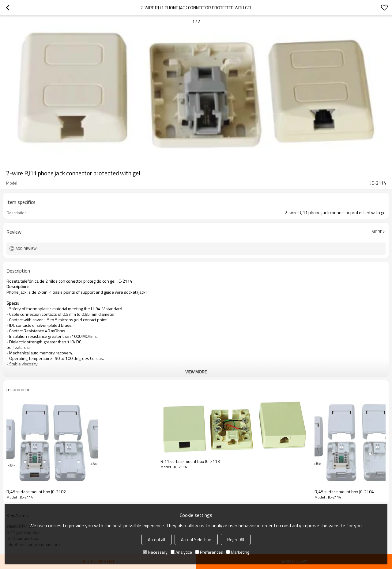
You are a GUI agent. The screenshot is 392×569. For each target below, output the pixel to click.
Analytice (181, 552)
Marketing (238, 552)
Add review (26, 248)
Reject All (236, 539)
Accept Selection (196, 539)
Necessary (155, 552)
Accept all (156, 539)
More (377, 232)
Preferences (209, 552)
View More (196, 372)
